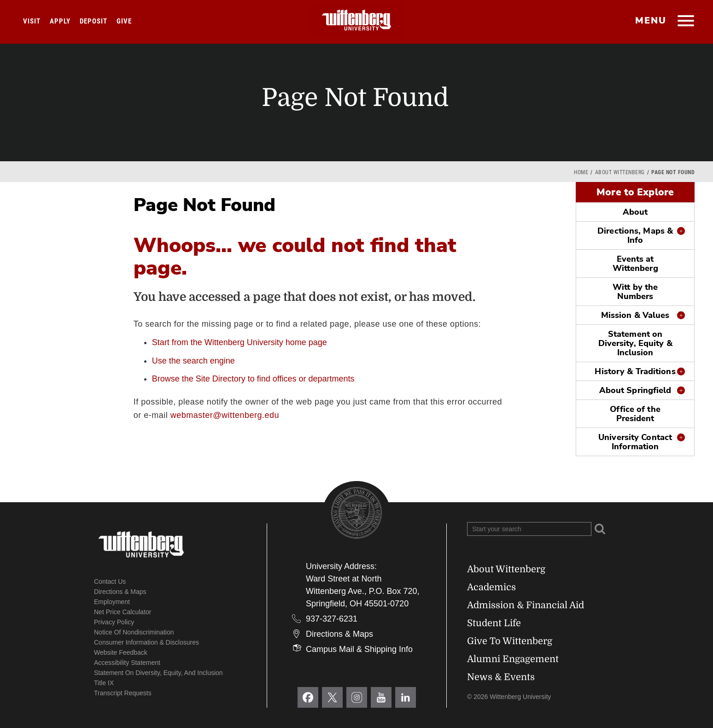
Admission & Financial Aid (526, 605)
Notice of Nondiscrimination (134, 632)
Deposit (94, 21)
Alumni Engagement (513, 659)
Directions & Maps (120, 592)
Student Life (494, 623)
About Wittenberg (620, 172)
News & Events (501, 677)
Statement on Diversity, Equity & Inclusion (635, 343)
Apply (60, 21)
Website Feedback (121, 652)
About (635, 212)
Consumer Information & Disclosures (146, 642)
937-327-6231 (332, 619)
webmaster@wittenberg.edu (225, 415)
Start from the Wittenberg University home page (240, 342)
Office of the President (635, 414)
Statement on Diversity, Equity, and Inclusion (158, 673)
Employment (112, 602)
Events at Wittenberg (635, 264)
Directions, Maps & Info (635, 235)
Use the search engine (193, 361)
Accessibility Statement (127, 663)
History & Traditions (635, 371)
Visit (32, 21)
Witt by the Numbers (635, 292)
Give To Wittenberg (510, 641)
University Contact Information (635, 442)
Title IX (104, 683)
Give (124, 21)
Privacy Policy (114, 622)
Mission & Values (635, 315)
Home (581, 172)
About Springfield (635, 390)
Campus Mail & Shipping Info (359, 649)
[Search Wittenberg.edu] (529, 529)
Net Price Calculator (123, 612)
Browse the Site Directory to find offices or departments (253, 379)
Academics (491, 587)
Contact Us (110, 581)
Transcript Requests (123, 693)
